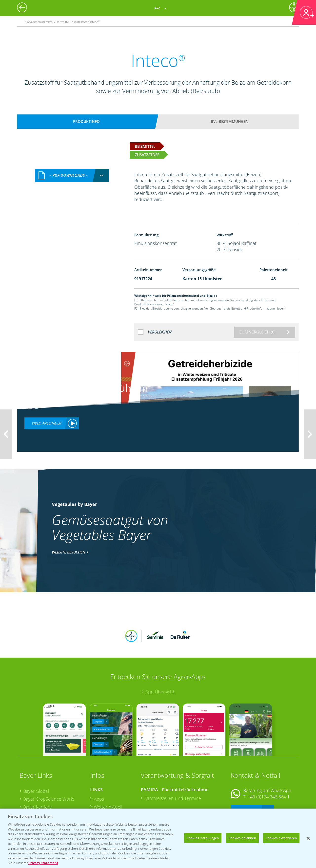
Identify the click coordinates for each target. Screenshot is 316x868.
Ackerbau (103, 797)
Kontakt (245, 777)
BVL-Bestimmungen (230, 121)
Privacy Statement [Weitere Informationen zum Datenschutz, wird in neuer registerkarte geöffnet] (43, 863)
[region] (158, 838)
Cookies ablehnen (242, 838)
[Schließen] (308, 838)
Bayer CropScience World (49, 767)
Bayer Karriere (38, 774)
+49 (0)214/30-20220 (268, 799)
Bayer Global (36, 759)
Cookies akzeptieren (281, 838)
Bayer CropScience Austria (50, 782)
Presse (30, 798)
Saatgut (101, 805)
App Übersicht (160, 659)
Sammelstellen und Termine (173, 766)
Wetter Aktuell (108, 774)
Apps (99, 767)
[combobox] (72, 175)
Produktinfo (86, 121)
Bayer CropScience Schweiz (51, 790)
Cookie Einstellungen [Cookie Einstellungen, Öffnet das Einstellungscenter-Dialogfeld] (203, 838)
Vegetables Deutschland (48, 806)
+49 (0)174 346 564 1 (269, 764)
